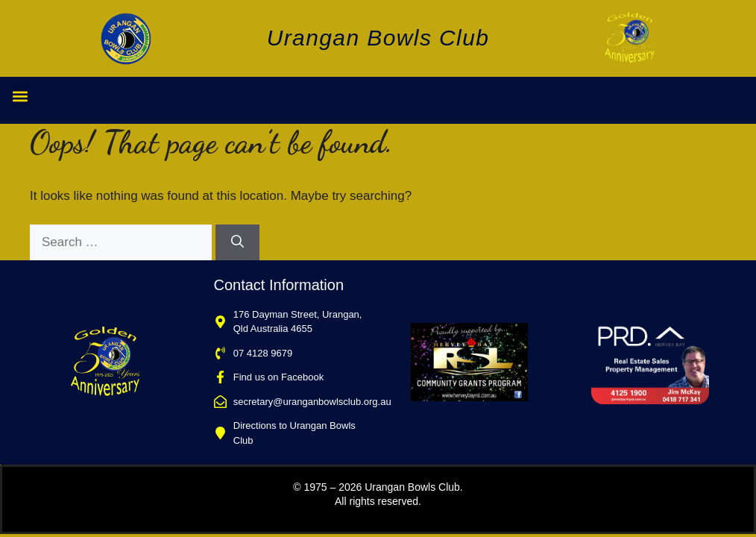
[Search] (237, 242)
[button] (20, 97)
